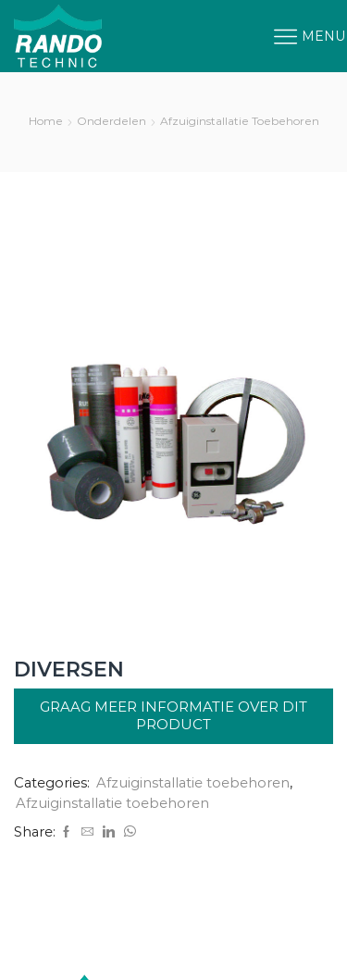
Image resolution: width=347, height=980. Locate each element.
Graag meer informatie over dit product (173, 715)
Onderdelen (112, 121)
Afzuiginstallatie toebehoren (240, 121)
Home (46, 121)
